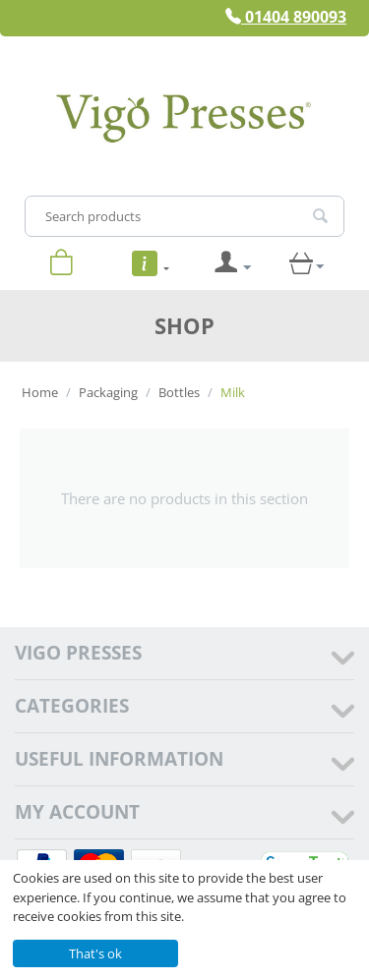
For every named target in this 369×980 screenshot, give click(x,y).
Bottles (179, 392)
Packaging (108, 392)
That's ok (95, 953)
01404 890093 (286, 17)
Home (40, 392)
